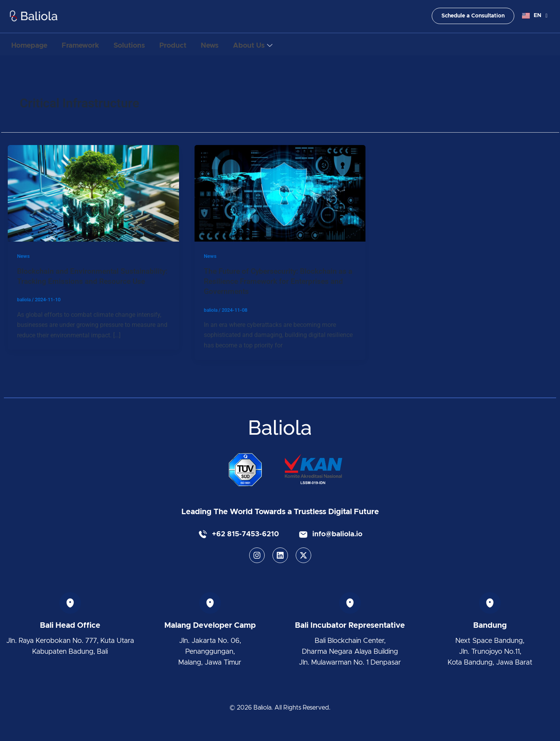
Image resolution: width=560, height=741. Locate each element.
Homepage (32, 45)
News (232, 45)
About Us (280, 45)
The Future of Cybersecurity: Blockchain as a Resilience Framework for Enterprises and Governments (279, 281)
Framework (88, 45)
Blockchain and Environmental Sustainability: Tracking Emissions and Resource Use (83, 281)
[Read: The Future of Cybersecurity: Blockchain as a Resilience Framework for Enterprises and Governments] (280, 193)
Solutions (142, 45)
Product (190, 45)
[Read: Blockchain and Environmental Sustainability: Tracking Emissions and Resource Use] (93, 193)
